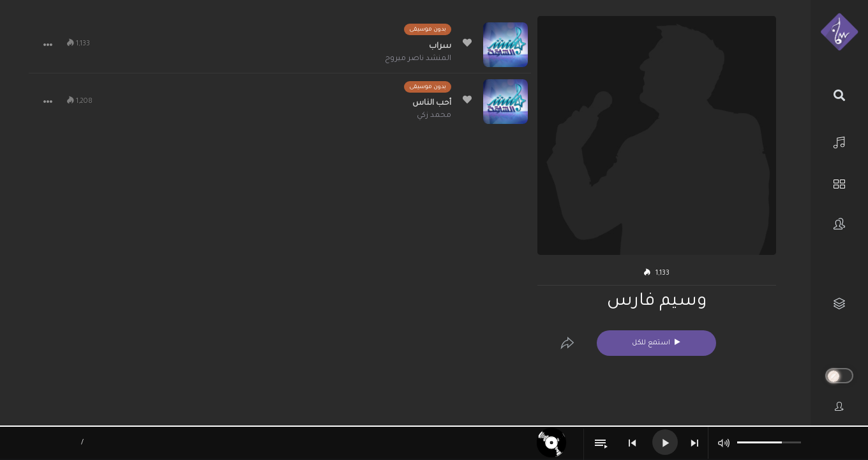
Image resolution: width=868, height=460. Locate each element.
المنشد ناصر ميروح (418, 59)
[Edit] (567, 343)
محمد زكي (434, 116)
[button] (48, 45)
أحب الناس (432, 103)
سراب (440, 47)
